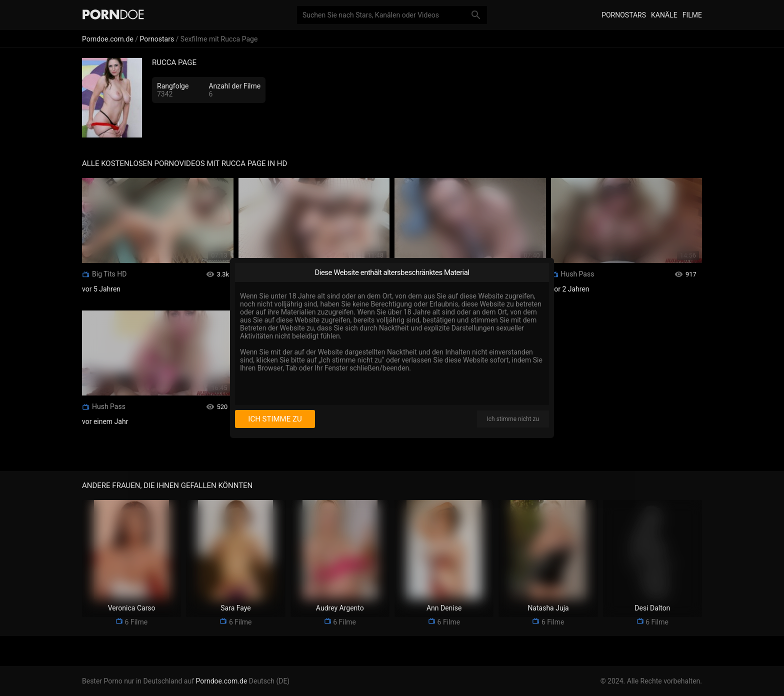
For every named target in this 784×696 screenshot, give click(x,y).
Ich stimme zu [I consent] (275, 419)
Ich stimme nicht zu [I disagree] (513, 419)
